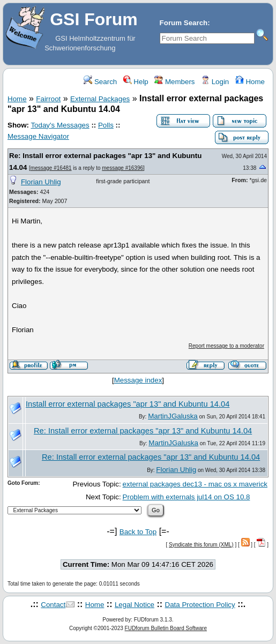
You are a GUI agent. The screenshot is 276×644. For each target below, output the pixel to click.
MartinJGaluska (173, 416)
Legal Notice (135, 605)
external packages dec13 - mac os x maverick (195, 484)
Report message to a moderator (226, 346)
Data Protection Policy (200, 605)
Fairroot (48, 99)
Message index (138, 380)
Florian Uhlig (41, 182)
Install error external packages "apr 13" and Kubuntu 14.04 (128, 404)
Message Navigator (38, 136)
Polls (106, 125)
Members (174, 82)
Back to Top (138, 532)
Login (215, 82)
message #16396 (122, 168)
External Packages (100, 99)
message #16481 (51, 168)
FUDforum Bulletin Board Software (166, 628)
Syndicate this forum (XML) (201, 545)
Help (136, 82)
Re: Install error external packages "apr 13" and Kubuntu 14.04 (143, 431)
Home (250, 82)
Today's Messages (60, 125)
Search (100, 82)
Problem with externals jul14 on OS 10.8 (187, 497)
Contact (53, 605)
